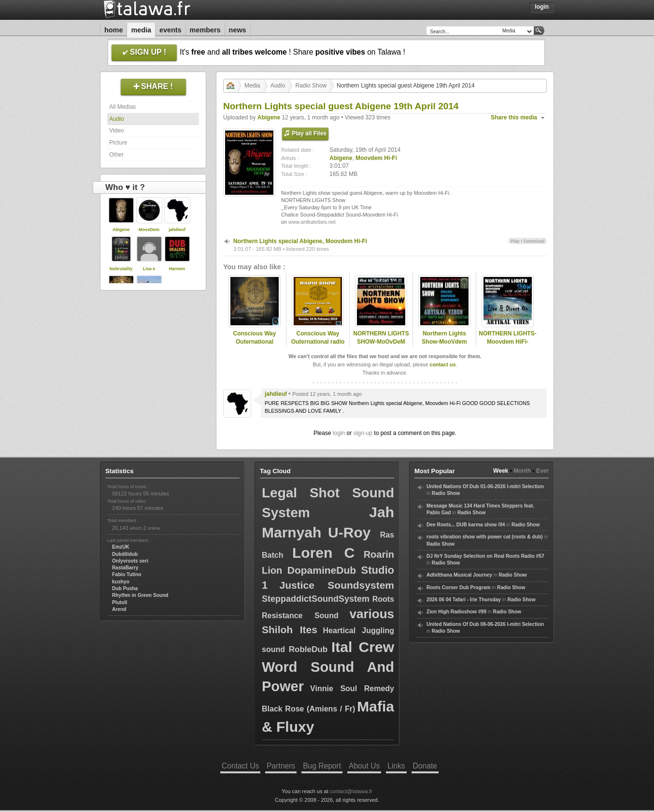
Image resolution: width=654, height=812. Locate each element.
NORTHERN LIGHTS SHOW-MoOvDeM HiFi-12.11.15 (381, 342)
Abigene (121, 230)
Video (116, 130)
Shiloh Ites (290, 630)
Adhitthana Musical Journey (459, 575)
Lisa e (149, 269)
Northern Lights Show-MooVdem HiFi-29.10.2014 (444, 342)
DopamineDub (322, 570)
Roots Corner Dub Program (458, 587)
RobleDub (308, 649)
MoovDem (149, 230)
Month (522, 471)
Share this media (514, 117)
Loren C (323, 553)
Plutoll (120, 602)
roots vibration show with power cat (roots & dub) (485, 537)
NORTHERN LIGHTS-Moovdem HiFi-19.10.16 (507, 342)
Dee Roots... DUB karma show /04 (466, 525)
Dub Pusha (125, 588)
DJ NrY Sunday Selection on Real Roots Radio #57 (485, 556)
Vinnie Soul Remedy (352, 689)
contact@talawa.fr (351, 791)
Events (171, 30)
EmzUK (121, 547)
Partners (281, 766)
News (238, 30)
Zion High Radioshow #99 (456, 612)
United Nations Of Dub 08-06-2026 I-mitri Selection (485, 624)
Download (534, 241)
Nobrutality (121, 269)
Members (205, 30)
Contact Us (240, 766)
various (372, 614)
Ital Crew (363, 647)
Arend (119, 609)
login (339, 433)
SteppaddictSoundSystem (316, 599)
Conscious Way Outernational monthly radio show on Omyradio (254, 346)
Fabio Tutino (127, 574)
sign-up (363, 433)
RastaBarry (125, 568)
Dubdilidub (125, 554)
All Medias (122, 107)
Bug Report (322, 766)
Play (515, 241)
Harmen (177, 269)
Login (542, 7)
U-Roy (354, 532)
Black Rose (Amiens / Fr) (308, 709)
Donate (425, 766)
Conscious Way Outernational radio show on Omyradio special (318, 346)
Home (114, 30)
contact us (442, 364)
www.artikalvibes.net (312, 222)
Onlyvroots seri (130, 561)
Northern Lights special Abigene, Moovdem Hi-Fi (300, 241)
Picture (118, 143)
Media (141, 30)
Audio (117, 119)
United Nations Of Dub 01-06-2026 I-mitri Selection (485, 486)
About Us (364, 766)
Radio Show (311, 86)
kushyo (121, 582)
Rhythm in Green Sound (140, 595)
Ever (542, 471)
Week (501, 471)
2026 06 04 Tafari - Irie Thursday (464, 600)
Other (116, 155)
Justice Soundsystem (337, 585)
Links (396, 766)
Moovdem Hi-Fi (376, 158)
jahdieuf (177, 230)
